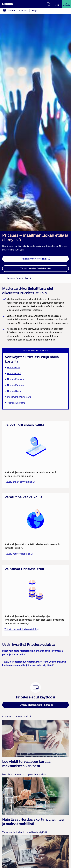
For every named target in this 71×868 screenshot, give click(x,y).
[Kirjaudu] (66, 4)
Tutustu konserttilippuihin (19, 554)
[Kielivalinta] (4, 11)
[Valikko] (57, 4)
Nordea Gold (14, 368)
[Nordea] (7, 4)
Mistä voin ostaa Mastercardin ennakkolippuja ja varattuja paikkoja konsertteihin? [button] (32, 653)
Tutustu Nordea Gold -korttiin (36, 705)
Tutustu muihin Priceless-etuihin (22, 629)
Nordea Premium (16, 379)
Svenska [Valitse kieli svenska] (23, 11)
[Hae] (48, 4)
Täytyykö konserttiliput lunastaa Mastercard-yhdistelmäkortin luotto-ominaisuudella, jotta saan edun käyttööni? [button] (34, 664)
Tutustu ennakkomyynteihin (20, 482)
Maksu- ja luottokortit (19, 279)
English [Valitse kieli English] (36, 11)
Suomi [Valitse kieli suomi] (12, 11)
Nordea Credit (14, 374)
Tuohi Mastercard (16, 403)
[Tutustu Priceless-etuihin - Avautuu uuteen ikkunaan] (35, 259)
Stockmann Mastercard (19, 397)
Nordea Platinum (16, 385)
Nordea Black (14, 391)
